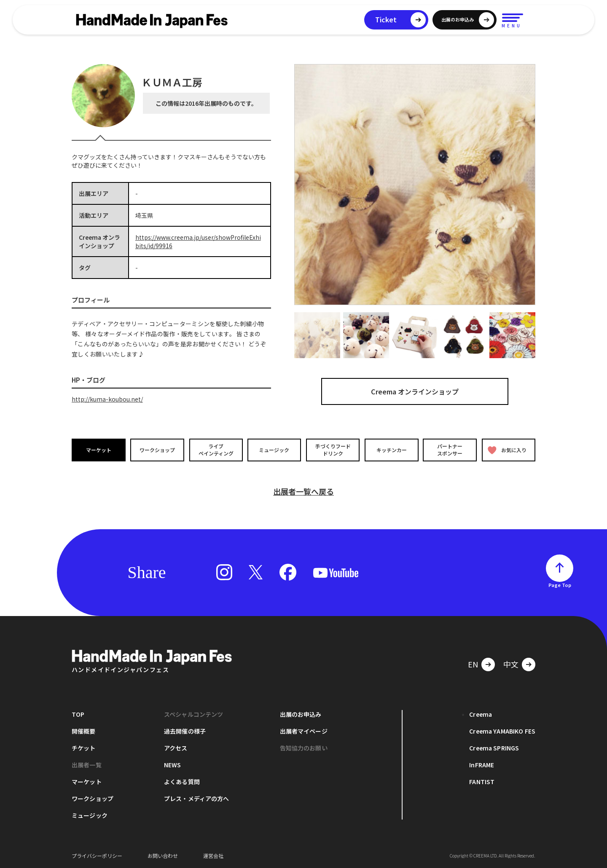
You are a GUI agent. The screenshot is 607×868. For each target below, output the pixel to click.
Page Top (560, 584)
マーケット (99, 449)
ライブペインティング (216, 450)
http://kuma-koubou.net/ (107, 399)
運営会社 (213, 855)
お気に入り (507, 450)
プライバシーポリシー (97, 855)
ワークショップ (157, 449)
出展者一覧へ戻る (303, 491)
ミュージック (274, 449)
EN (473, 664)
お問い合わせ (163, 855)
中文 (511, 664)
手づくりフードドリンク (333, 450)
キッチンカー (391, 449)
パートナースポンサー (450, 450)
